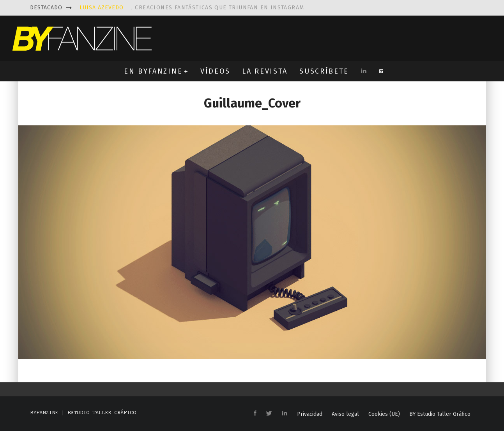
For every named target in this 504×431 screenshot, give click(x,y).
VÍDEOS (215, 71)
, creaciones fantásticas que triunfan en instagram (192, 8)
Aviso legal (345, 414)
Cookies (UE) (384, 414)
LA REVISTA (265, 71)
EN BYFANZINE (153, 71)
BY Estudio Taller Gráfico (440, 414)
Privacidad (310, 414)
